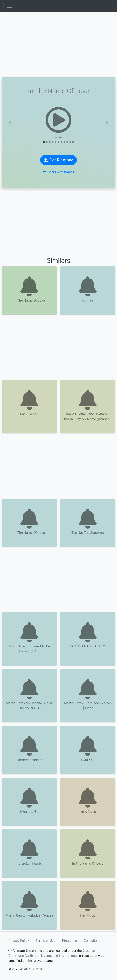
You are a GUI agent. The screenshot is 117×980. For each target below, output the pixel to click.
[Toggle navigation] (9, 6)
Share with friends (58, 172)
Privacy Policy (19, 941)
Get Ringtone (59, 160)
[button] (10, 122)
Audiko (25, 969)
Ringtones (69, 941)
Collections (92, 941)
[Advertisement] (58, 44)
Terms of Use (46, 941)
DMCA (38, 969)
